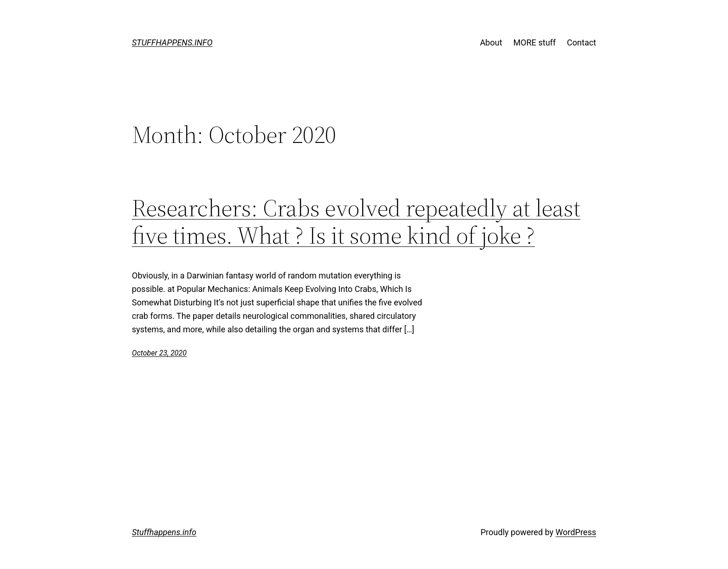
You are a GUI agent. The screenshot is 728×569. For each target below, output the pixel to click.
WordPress (576, 532)
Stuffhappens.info (172, 42)
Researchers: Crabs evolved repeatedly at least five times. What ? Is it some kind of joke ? (356, 222)
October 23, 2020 (159, 353)
